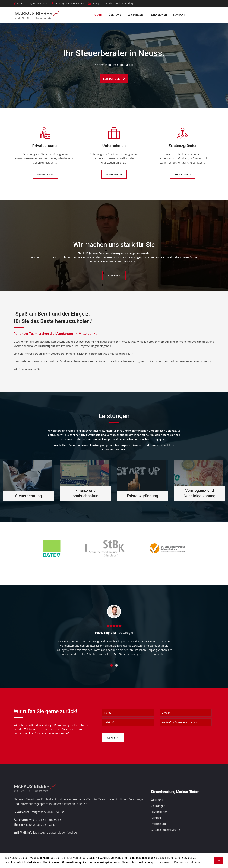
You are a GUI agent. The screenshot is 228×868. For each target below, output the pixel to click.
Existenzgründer (183, 146)
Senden (113, 738)
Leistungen (135, 15)
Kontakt (179, 15)
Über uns (115, 15)
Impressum (158, 824)
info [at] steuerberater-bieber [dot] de (112, 3)
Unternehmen (114, 146)
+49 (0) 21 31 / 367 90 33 (70, 3)
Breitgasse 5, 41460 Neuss (32, 3)
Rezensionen (158, 15)
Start (99, 15)
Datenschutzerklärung (165, 830)
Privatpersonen (45, 146)
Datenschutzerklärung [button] (188, 862)
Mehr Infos (45, 174)
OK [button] (219, 860)
